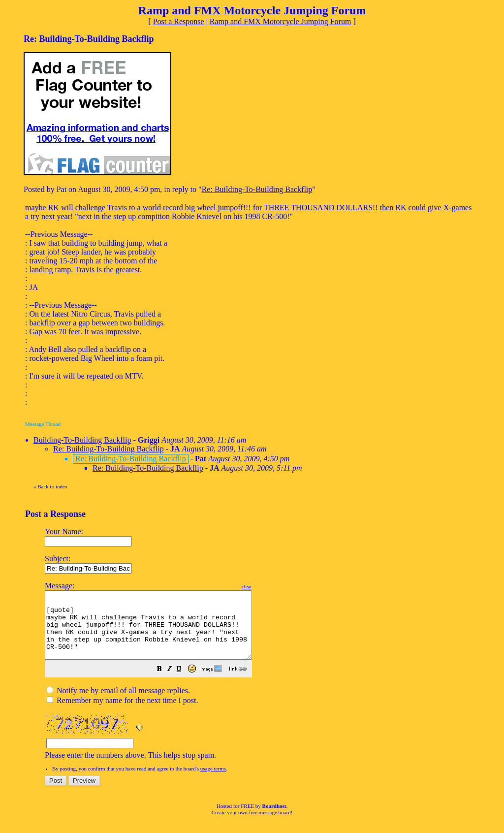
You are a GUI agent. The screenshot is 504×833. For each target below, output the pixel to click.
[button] (184, 683)
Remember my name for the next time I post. (122, 714)
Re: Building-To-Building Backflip (257, 189)
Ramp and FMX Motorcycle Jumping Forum (281, 21)
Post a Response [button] (179, 21)
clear (271, 586)
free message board (270, 826)
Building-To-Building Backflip (82, 440)
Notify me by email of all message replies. (118, 704)
